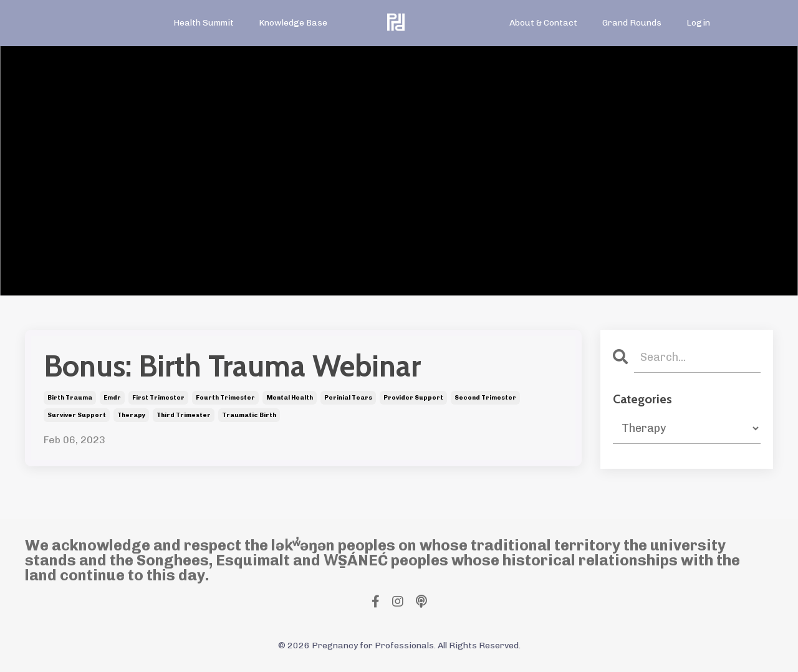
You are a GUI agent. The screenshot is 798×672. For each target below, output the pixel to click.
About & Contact (543, 23)
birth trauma (70, 398)
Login (698, 23)
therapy (131, 415)
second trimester (485, 398)
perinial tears (348, 398)
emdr (112, 398)
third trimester (184, 415)
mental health (290, 398)
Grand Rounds (632, 23)
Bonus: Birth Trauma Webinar (232, 366)
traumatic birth (249, 415)
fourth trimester (225, 398)
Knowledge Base (293, 23)
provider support (413, 398)
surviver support (77, 415)
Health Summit (204, 23)
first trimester (158, 398)
